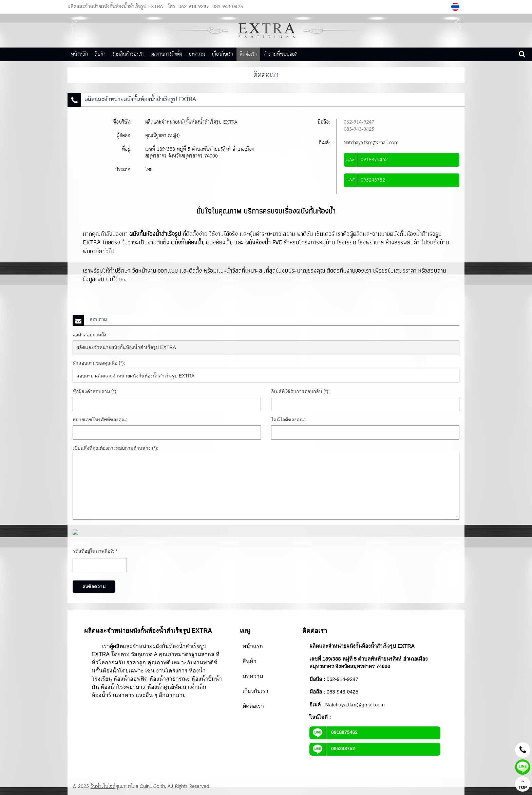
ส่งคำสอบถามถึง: (90, 335)
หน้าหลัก (79, 54)
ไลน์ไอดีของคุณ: (288, 420)
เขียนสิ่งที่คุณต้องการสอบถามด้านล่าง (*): (116, 448)
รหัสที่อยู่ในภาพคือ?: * (95, 551)
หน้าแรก (253, 646)
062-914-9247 (194, 7)
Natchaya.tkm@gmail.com (371, 143)
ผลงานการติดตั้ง (167, 54)
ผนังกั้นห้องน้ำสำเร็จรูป (155, 234)
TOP (522, 784)
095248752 (332, 748)
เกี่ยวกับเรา (223, 54)
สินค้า (100, 54)
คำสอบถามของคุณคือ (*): (99, 363)
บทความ (197, 54)
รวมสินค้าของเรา (128, 54)
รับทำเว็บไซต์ (103, 786)
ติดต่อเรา (248, 54)
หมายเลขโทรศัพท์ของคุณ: (100, 420)
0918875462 (334, 732)
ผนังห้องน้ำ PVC (264, 242)
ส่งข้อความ (94, 587)
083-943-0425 (227, 7)
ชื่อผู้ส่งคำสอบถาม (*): (95, 391)
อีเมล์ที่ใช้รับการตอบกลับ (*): (300, 391)
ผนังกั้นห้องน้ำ (187, 242)
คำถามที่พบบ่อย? (280, 54)
